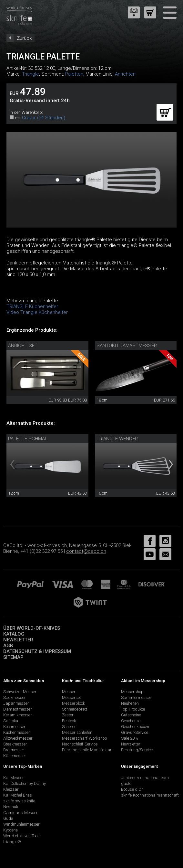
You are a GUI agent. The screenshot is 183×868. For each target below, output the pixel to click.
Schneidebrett (75, 709)
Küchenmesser (17, 732)
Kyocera (10, 830)
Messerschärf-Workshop (85, 738)
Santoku (11, 721)
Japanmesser (16, 703)
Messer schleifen (77, 732)
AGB (8, 646)
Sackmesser (15, 697)
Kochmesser (14, 727)
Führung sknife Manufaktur (87, 750)
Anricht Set (23, 346)
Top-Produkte (133, 709)
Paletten (74, 74)
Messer (69, 692)
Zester (68, 715)
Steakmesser (15, 744)
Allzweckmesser (18, 738)
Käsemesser (15, 756)
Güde (8, 818)
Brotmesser (14, 750)
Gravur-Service (135, 732)
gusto (126, 783)
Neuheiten (130, 703)
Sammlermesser (136, 697)
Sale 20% (130, 738)
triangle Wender (117, 439)
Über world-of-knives (32, 628)
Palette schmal (28, 439)
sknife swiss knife (19, 801)
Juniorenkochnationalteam (145, 778)
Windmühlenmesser (21, 824)
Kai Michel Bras (18, 795)
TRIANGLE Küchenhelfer (32, 306)
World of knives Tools (22, 836)
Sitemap (13, 657)
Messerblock (73, 703)
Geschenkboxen (135, 727)
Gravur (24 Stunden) (44, 118)
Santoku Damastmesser (127, 346)
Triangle (30, 74)
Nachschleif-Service (80, 744)
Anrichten (125, 74)
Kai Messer (14, 778)
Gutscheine (131, 715)
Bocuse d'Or (132, 789)
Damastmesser (18, 709)
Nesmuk (11, 807)
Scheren (69, 727)
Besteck (69, 721)
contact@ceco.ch (86, 551)
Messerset (71, 697)
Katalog (14, 634)
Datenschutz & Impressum (37, 651)
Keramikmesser (18, 715)
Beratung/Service (137, 750)
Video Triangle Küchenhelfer (37, 312)
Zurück (24, 38)
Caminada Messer (20, 813)
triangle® (12, 842)
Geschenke (131, 721)
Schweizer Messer (20, 692)
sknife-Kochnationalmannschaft (150, 795)
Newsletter (18, 640)
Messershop (132, 692)
